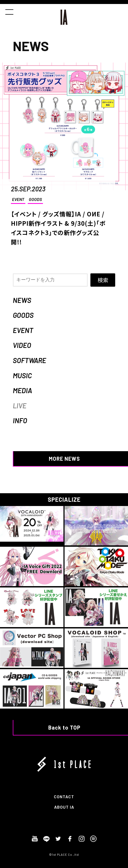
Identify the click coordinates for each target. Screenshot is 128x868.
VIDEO (22, 345)
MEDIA (22, 390)
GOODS (35, 199)
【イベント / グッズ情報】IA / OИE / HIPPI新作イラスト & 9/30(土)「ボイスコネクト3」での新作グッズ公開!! (58, 228)
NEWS (22, 300)
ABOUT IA (64, 807)
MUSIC (22, 375)
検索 (103, 280)
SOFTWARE (29, 360)
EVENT (18, 199)
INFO (20, 420)
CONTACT (64, 797)
